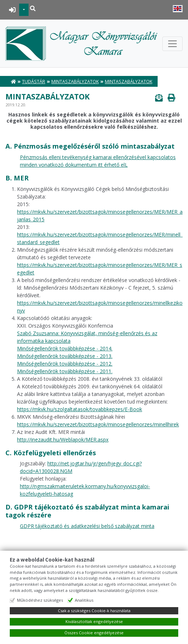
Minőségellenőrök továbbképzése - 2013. (65, 356)
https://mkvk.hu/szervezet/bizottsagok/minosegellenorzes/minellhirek (98, 424)
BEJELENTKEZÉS (12, 10)
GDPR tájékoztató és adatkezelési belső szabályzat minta (87, 526)
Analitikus (84, 600)
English (178, 9)
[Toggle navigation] (172, 44)
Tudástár (34, 82)
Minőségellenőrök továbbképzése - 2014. (65, 348)
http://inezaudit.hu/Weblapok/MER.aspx (63, 440)
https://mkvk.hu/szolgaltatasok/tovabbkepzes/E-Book (80, 409)
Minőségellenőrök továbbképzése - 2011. (65, 371)
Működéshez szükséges (40, 600)
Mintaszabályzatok (75, 82)
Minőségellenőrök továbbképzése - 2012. (65, 364)
